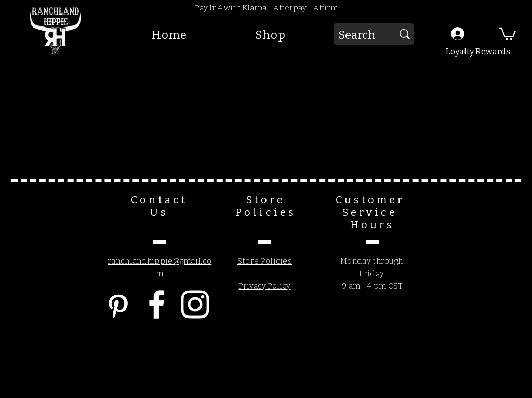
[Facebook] (157, 304)
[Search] (356, 36)
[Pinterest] (118, 304)
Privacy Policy (264, 286)
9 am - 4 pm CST (372, 286)
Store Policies (265, 261)
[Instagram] (195, 304)
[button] (507, 33)
